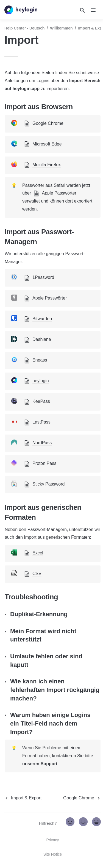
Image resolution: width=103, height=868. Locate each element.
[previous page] (23, 798)
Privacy (53, 840)
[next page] (82, 798)
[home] (21, 10)
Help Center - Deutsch (24, 28)
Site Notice (53, 854)
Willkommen (61, 28)
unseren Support (40, 764)
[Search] (82, 10)
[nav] (93, 10)
